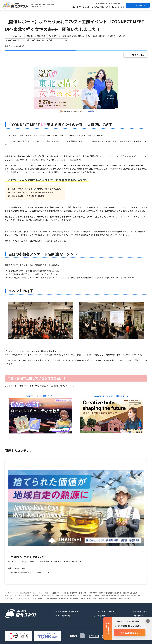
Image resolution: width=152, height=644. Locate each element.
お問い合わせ (103, 4)
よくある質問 (100, 616)
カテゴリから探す (98, 7)
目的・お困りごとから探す (82, 7)
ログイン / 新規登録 (138, 5)
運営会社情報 (94, 636)
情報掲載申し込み (117, 4)
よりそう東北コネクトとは (115, 7)
